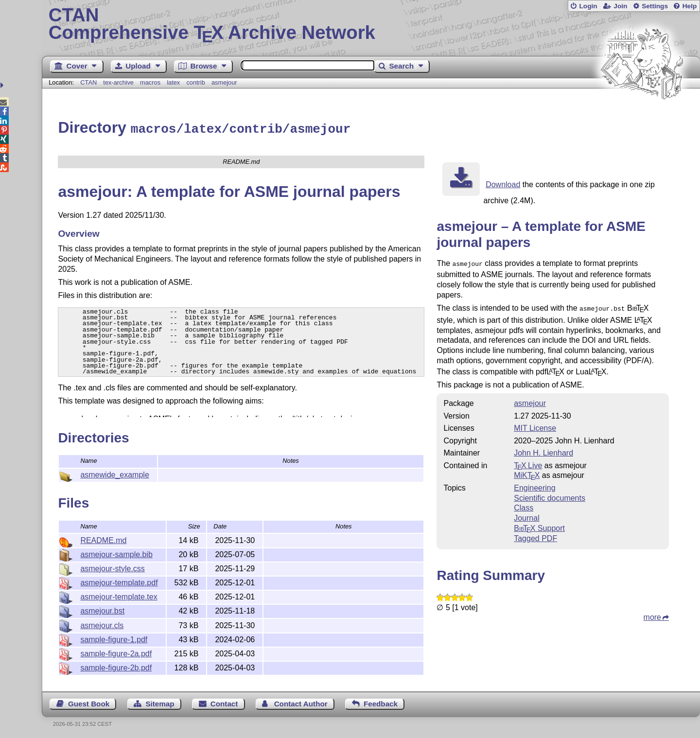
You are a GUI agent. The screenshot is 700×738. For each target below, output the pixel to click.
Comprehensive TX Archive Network (371, 24)
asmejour (224, 82)
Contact (224, 702)
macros (150, 82)
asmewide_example (114, 473)
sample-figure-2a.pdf (116, 652)
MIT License (535, 425)
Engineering (534, 484)
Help (690, 6)
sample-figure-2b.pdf (116, 666)
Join (620, 6)
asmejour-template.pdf (119, 581)
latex (173, 82)
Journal (526, 515)
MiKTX (527, 472)
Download (503, 183)
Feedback (381, 702)
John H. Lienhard (543, 449)
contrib (195, 82)
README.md (103, 539)
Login (588, 6)
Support (539, 525)
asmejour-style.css (112, 567)
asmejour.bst (102, 609)
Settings (655, 6)
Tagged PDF (535, 535)
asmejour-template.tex (119, 595)
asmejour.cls (102, 624)
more (652, 614)
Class (524, 504)
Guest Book (89, 702)
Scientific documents (550, 495)
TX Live (528, 462)
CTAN (88, 82)
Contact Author (301, 702)
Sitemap (160, 702)
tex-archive (118, 82)
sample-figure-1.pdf (114, 638)
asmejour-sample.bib (116, 553)
